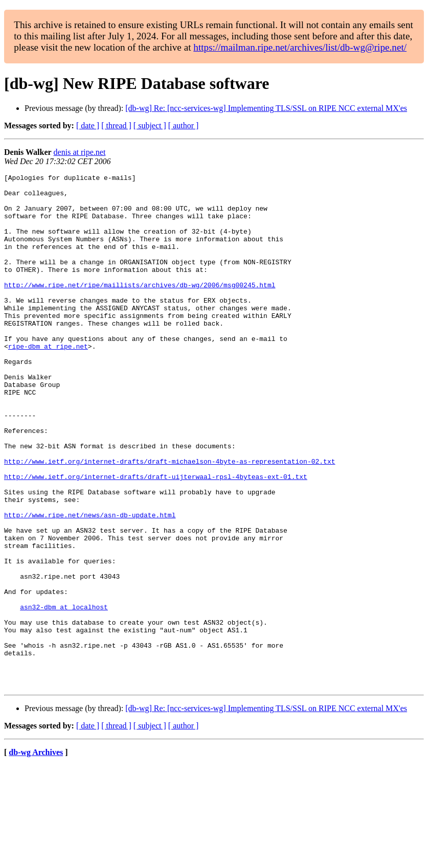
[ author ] (184, 125)
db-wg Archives (36, 855)
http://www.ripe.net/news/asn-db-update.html (90, 584)
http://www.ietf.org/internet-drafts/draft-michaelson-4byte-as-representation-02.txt (170, 519)
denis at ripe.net (80, 152)
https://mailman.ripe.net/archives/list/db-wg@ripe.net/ (300, 47)
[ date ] (88, 125)
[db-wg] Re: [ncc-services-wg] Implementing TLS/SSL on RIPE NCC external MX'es (266, 108)
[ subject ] (150, 125)
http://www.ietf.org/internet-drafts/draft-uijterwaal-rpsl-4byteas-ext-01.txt (156, 538)
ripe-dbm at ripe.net (48, 381)
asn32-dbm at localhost (64, 694)
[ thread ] (116, 125)
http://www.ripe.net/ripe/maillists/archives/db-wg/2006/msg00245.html (140, 308)
